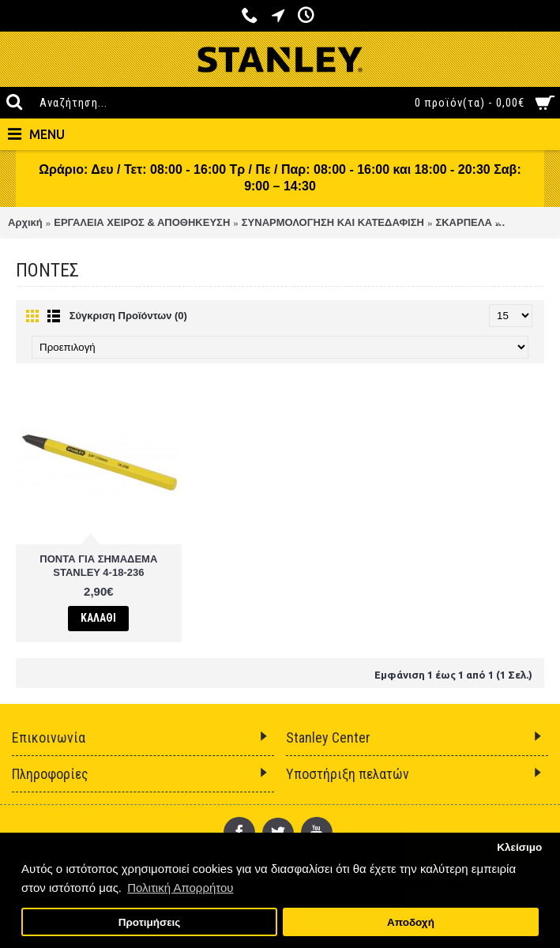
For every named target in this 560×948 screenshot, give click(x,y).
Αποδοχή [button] (411, 922)
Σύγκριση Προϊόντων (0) (128, 316)
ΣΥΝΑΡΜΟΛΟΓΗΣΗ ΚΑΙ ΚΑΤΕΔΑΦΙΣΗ (333, 222)
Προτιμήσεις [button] (150, 922)
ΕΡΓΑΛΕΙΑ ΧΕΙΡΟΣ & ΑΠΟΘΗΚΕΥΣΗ (142, 222)
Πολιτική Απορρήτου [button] (180, 888)
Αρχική (25, 222)
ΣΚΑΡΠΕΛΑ (463, 222)
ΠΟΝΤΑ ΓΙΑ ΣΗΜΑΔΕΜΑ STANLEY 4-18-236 (98, 566)
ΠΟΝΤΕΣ (524, 222)
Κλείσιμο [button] (519, 847)
